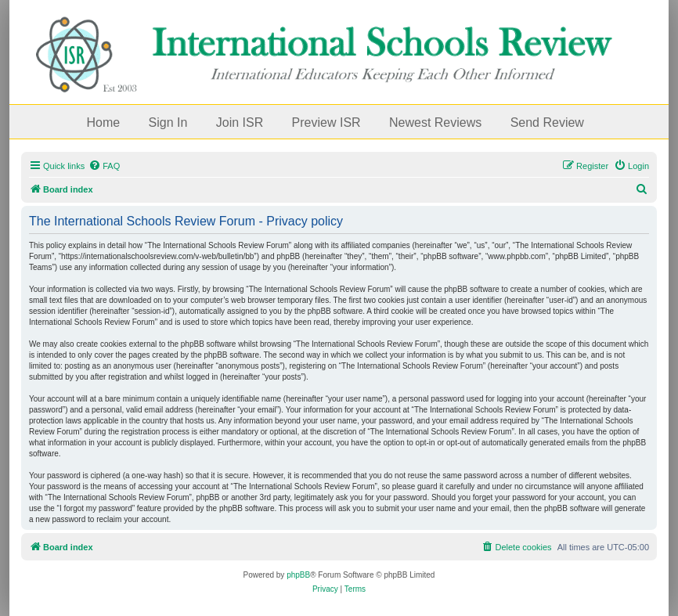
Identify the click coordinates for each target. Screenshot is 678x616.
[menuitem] (104, 166)
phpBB (298, 575)
